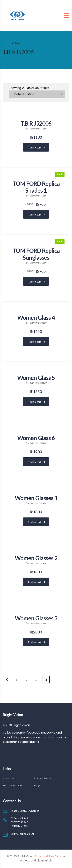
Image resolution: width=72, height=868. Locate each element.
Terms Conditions (14, 786)
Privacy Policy (42, 778)
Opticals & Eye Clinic (48, 856)
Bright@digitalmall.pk (23, 834)
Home (6, 43)
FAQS (37, 786)
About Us (8, 778)
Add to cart (37, 147)
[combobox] (37, 94)
